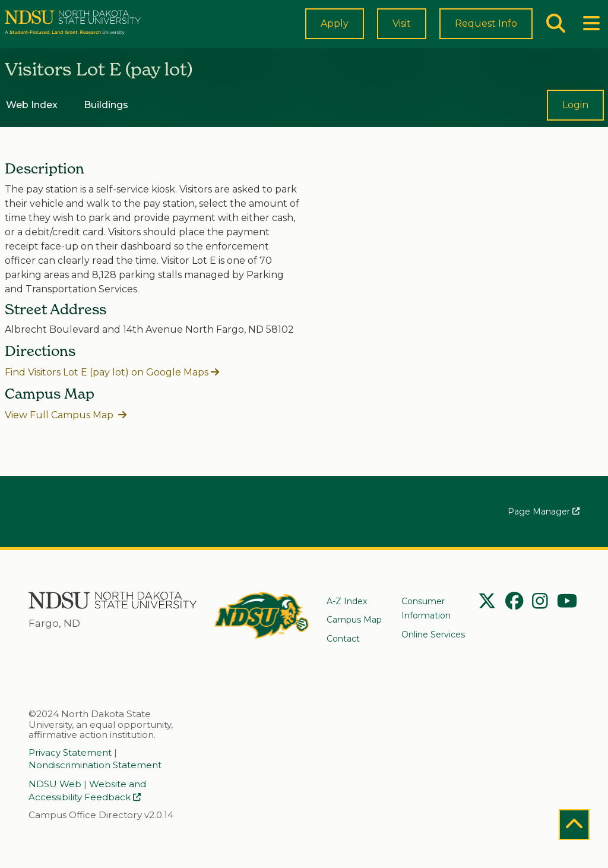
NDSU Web (55, 785)
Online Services (433, 635)
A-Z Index (347, 601)
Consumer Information (426, 609)
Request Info (486, 33)
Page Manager (544, 513)
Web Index (32, 123)
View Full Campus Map (60, 434)
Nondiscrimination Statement (95, 766)
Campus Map (354, 620)
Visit (402, 34)
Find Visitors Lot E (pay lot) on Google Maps (107, 392)
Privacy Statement (70, 753)
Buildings (106, 123)
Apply (335, 33)
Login (575, 125)
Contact (343, 639)
